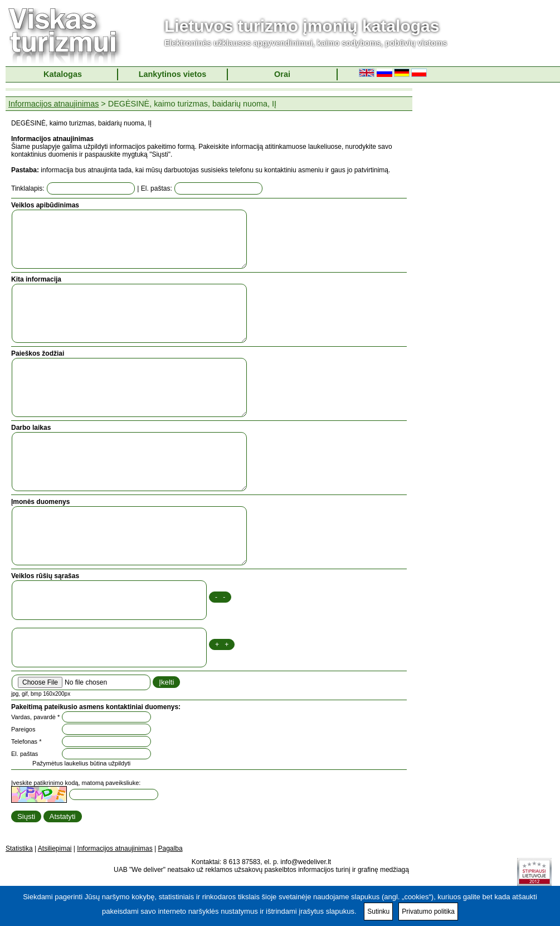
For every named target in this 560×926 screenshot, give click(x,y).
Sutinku (378, 912)
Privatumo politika (428, 912)
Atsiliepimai (55, 849)
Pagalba (171, 849)
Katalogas (63, 74)
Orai (282, 74)
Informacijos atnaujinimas (53, 104)
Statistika (19, 849)
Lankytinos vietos (173, 74)
